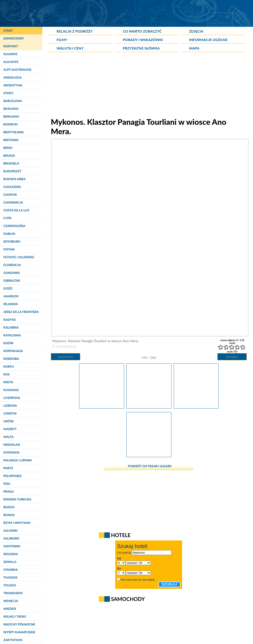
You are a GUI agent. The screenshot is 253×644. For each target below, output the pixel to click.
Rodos (9, 507)
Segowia (11, 554)
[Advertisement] (149, 86)
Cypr (7, 218)
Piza (7, 484)
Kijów (8, 343)
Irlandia (11, 304)
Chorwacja (13, 202)
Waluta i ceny (70, 48)
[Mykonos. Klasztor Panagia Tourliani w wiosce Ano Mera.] (102, 407)
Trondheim (13, 593)
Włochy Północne (19, 624)
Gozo (8, 288)
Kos (6, 374)
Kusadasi (11, 390)
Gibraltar (12, 280)
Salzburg (11, 538)
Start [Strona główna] (8, 30)
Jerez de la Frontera (21, 312)
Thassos (10, 577)
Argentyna (13, 85)
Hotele (121, 535)
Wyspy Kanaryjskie (19, 632)
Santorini (12, 546)
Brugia (9, 155)
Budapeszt (12, 171)
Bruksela (11, 163)
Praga (9, 491)
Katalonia (12, 335)
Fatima (9, 249)
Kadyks (10, 320)
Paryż (8, 468)
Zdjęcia (196, 31)
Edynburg (12, 241)
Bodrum (10, 124)
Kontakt (11, 46)
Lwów (9, 421)
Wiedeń (10, 609)
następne (232, 357)
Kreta (8, 382)
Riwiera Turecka (17, 499)
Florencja (12, 265)
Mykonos (11, 452)
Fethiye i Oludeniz (19, 257)
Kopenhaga (13, 351)
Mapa (194, 48)
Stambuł (11, 570)
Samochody (14, 38)
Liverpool (12, 398)
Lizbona (10, 405)
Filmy (62, 40)
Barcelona (13, 101)
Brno (8, 148)
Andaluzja (12, 77)
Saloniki (10, 530)
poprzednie (65, 357)
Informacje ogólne (208, 40)
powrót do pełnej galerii (150, 466)
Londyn (10, 413)
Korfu (9, 366)
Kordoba (11, 359)
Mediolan (12, 445)
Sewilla (10, 562)
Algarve (10, 54)
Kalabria (11, 327)
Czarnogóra (14, 226)
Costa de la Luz (16, 210)
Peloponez (12, 476)
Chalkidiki (12, 187)
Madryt (10, 429)
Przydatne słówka (141, 48)
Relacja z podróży (75, 31)
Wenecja (11, 601)
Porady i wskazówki (143, 40)
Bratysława (14, 132)
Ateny (8, 93)
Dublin (9, 234)
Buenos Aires (14, 179)
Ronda (9, 515)
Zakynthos (13, 640)
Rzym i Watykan (17, 523)
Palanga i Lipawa (18, 460)
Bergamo (11, 116)
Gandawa (12, 273)
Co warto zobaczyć (142, 31)
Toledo (10, 585)
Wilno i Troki (15, 616)
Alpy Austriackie (17, 70)
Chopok (10, 195)
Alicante (11, 62)
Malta (8, 437)
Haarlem (11, 296)
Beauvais (11, 109)
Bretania (11, 140)
